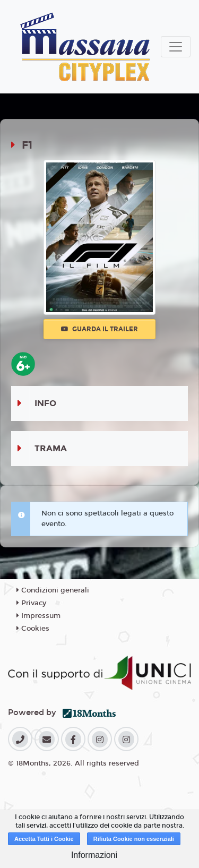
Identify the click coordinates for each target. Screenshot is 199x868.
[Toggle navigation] (176, 47)
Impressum (38, 616)
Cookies (33, 629)
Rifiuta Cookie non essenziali (134, 839)
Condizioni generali (53, 590)
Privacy (31, 603)
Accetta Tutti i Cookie (44, 839)
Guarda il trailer (99, 329)
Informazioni (94, 855)
